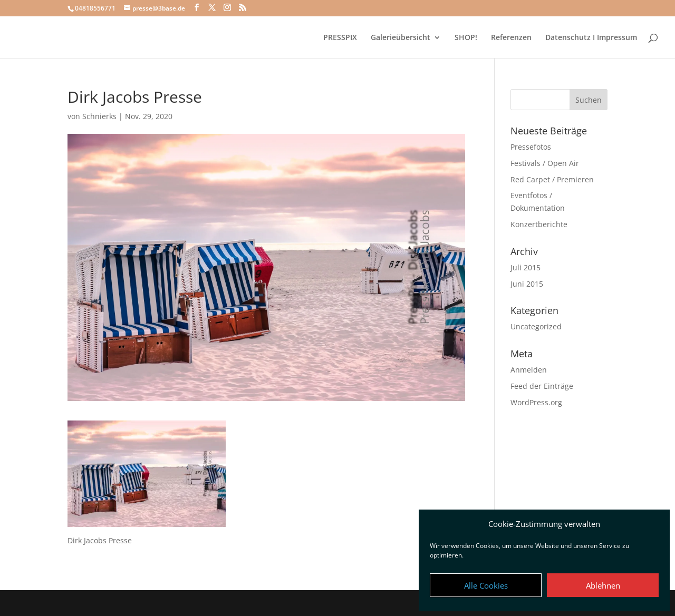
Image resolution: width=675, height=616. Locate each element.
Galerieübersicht (401, 38)
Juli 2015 (525, 267)
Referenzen (511, 38)
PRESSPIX (340, 38)
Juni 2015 (527, 284)
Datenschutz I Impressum (591, 38)
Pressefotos (531, 147)
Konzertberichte (539, 224)
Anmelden (529, 370)
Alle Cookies (486, 585)
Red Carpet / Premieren (552, 179)
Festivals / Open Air (545, 163)
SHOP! (466, 38)
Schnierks (99, 116)
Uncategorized (536, 326)
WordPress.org (536, 402)
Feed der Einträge (542, 386)
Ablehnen (603, 585)
